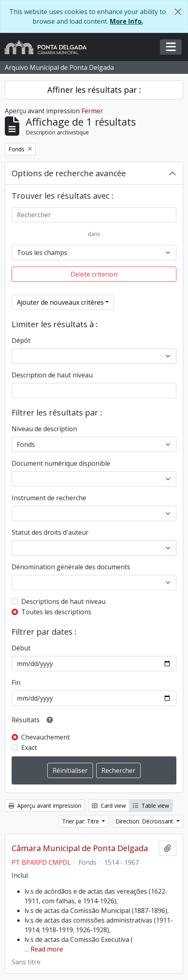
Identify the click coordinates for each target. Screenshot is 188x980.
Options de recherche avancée (69, 173)
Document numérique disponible (61, 463)
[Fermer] (178, 12)
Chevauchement (45, 737)
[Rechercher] (94, 215)
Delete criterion (94, 274)
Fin (16, 683)
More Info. (126, 21)
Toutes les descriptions (56, 612)
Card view (109, 806)
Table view (151, 806)
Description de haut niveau (52, 375)
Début (21, 648)
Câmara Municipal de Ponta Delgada (80, 848)
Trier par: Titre (81, 821)
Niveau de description (44, 429)
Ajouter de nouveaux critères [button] (60, 302)
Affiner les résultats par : (94, 90)
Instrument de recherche (49, 498)
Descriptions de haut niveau (63, 601)
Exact (29, 748)
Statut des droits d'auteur (50, 532)
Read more (47, 949)
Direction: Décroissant (145, 821)
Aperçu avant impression (45, 806)
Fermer (92, 111)
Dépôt (21, 340)
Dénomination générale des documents (71, 567)
